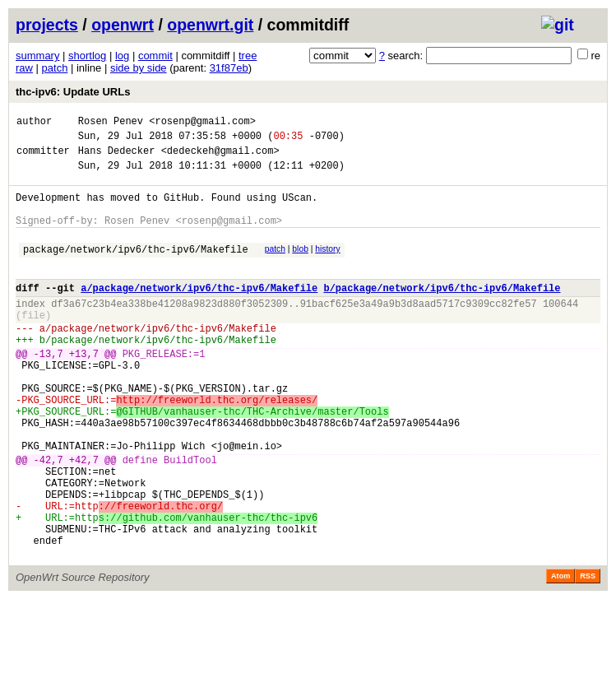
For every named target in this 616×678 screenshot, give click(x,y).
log (122, 56)
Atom (560, 655)
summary (37, 56)
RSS (588, 655)
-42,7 (49, 519)
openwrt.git (210, 25)
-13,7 (49, 390)
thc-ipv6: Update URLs (73, 92)
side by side (139, 68)
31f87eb (229, 68)
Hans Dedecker (117, 158)
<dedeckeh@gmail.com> (220, 158)
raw (24, 68)
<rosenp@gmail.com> (202, 123)
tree (248, 56)
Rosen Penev (111, 123)
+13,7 (84, 390)
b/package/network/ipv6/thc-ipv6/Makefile (442, 312)
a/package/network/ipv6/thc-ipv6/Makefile (199, 312)
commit (155, 56)
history (327, 266)
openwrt (123, 25)
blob (300, 266)
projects (47, 25)
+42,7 (84, 519)
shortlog (87, 56)
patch (55, 68)
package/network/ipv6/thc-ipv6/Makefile (136, 269)
